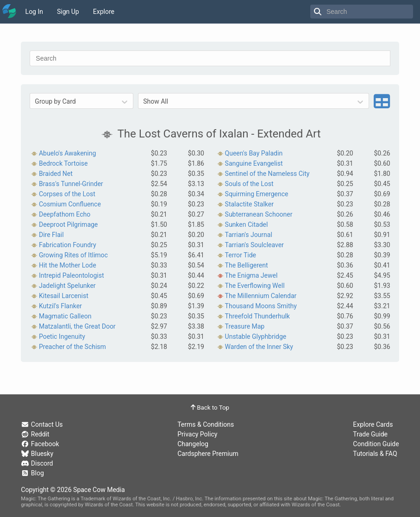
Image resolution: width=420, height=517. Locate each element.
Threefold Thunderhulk (257, 316)
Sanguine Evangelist (254, 163)
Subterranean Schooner (259, 214)
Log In (34, 12)
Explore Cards (373, 424)
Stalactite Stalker (249, 204)
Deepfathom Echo (65, 214)
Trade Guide (370, 434)
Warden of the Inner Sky (259, 347)
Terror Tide (241, 255)
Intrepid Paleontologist (72, 275)
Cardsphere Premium (208, 454)
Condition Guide (376, 444)
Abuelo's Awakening (67, 153)
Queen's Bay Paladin (254, 153)
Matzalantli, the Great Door (77, 326)
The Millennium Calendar (261, 296)
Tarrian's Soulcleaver (254, 245)
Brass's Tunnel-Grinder (71, 184)
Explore (104, 12)
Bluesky (37, 454)
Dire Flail (51, 235)
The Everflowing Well (255, 286)
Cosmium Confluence (70, 204)
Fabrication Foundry (68, 245)
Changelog (193, 444)
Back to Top (210, 408)
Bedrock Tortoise (63, 163)
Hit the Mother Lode (68, 265)
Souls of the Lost (249, 184)
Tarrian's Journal (249, 235)
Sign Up (68, 12)
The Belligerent (247, 265)
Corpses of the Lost (67, 194)
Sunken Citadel (247, 224)
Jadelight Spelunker (67, 286)
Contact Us (42, 424)
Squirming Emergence (257, 194)
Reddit (35, 434)
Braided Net (56, 174)
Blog (32, 473)
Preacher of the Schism (72, 347)
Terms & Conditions (206, 424)
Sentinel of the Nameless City (267, 174)
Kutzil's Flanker (60, 306)
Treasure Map (245, 326)
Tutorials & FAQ (375, 454)
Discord (37, 463)
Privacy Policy (197, 434)
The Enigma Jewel (251, 275)
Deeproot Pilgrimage (68, 224)
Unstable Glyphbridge (256, 336)
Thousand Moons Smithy (261, 306)
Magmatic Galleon (65, 316)
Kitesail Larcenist (64, 296)
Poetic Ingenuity (62, 336)
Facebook (40, 444)
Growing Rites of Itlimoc (73, 255)
